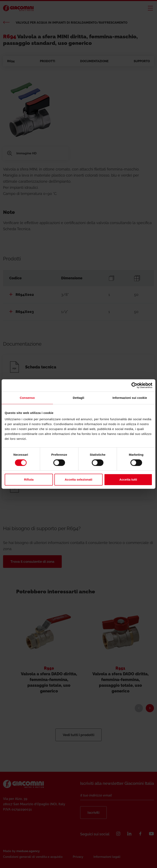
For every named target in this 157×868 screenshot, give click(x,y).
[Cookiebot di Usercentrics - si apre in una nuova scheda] (134, 385)
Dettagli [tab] (78, 398)
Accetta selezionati (78, 479)
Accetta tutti (128, 479)
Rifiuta (29, 479)
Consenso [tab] (27, 398)
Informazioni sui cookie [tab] (130, 398)
